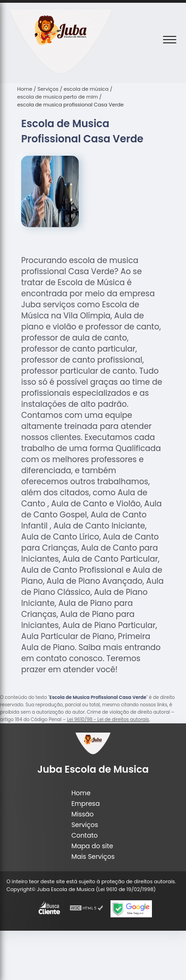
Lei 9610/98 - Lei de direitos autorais (108, 719)
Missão (83, 814)
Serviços (85, 825)
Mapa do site (92, 846)
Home (81, 793)
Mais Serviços (93, 857)
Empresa (86, 804)
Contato (84, 835)
